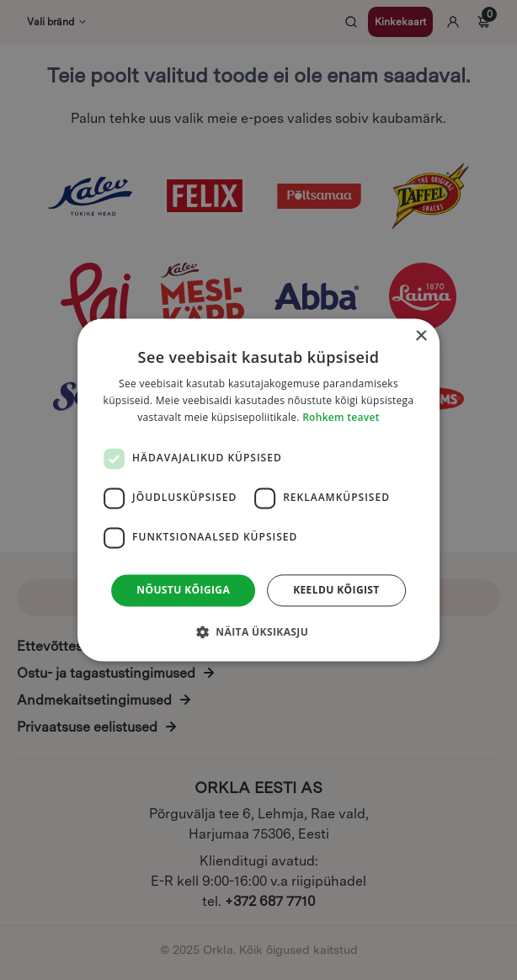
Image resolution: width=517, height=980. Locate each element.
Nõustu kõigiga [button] (183, 590)
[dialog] (258, 490)
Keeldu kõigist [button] (336, 590)
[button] (258, 632)
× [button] (421, 336)
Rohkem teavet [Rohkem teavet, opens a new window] (341, 417)
